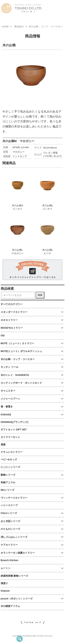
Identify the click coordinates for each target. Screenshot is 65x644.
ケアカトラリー (9, 545)
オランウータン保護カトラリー (18, 553)
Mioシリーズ (8, 490)
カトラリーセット (10, 437)
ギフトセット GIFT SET (14, 430)
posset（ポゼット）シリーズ (17, 599)
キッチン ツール (10, 367)
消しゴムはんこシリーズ (14, 537)
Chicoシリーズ (9, 513)
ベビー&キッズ (9, 460)
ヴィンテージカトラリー (14, 498)
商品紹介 (19, 27)
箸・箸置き (7, 407)
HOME (5, 27)
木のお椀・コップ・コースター (46, 27)
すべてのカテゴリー (12, 304)
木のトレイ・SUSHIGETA (15, 375)
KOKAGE (6, 415)
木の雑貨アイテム (10, 606)
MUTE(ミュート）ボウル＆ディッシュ (21, 351)
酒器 (3, 445)
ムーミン (6, 568)
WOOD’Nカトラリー (12, 328)
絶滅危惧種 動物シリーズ (14, 576)
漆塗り (4, 583)
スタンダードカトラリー (14, 312)
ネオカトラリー (9, 320)
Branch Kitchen (10, 560)
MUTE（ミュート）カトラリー (17, 343)
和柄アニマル (8, 483)
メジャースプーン (10, 399)
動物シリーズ (8, 475)
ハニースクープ (9, 505)
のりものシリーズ (10, 529)
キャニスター (8, 391)
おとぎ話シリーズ (10, 521)
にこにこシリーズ (10, 467)
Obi (3, 336)
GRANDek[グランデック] (14, 422)
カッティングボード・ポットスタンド (21, 383)
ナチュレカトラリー (12, 452)
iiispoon (5, 591)
